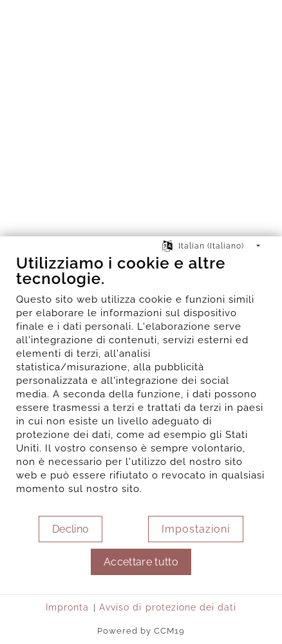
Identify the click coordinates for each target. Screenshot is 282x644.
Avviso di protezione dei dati (167, 607)
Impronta (67, 607)
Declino (70, 529)
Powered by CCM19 (141, 631)
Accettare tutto (141, 562)
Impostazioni (196, 529)
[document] (141, 384)
